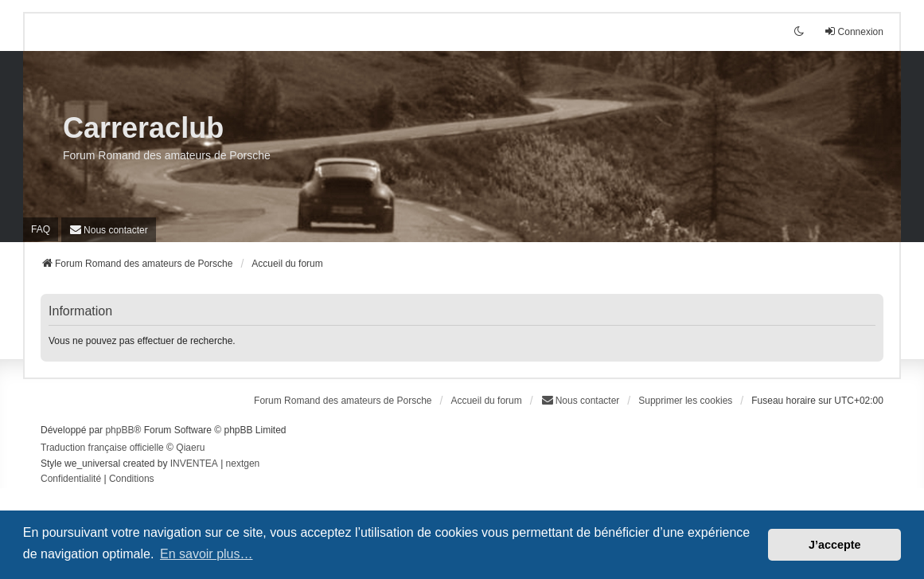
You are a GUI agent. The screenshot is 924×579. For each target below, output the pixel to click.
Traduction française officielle (102, 448)
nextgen (243, 464)
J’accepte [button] (835, 545)
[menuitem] (109, 230)
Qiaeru (190, 448)
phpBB (119, 430)
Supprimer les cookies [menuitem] (685, 401)
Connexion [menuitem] (854, 31)
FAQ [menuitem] (41, 229)
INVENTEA (194, 464)
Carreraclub (143, 128)
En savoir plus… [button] (207, 554)
